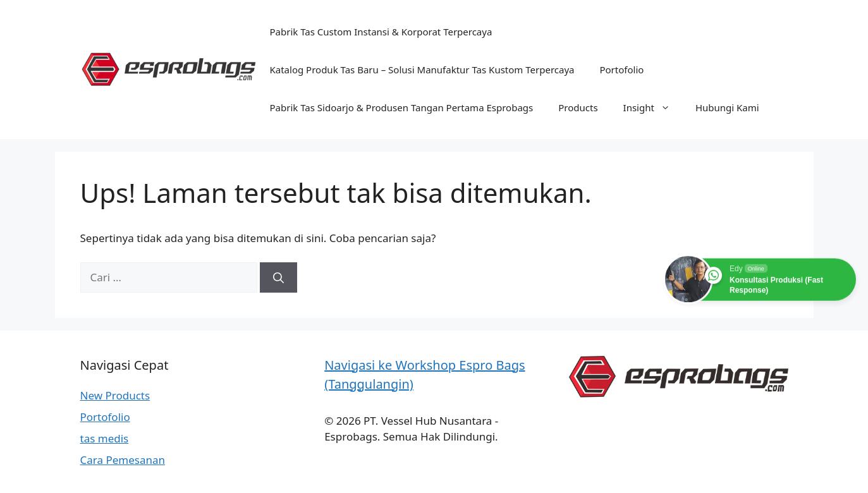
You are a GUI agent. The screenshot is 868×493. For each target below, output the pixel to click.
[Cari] (278, 277)
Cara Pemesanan (123, 460)
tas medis (105, 438)
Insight (653, 107)
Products (578, 107)
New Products (115, 395)
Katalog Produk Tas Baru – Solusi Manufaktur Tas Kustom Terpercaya (422, 70)
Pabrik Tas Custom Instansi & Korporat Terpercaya (381, 32)
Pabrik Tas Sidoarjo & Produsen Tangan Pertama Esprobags (402, 107)
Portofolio (621, 70)
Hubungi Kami (727, 107)
